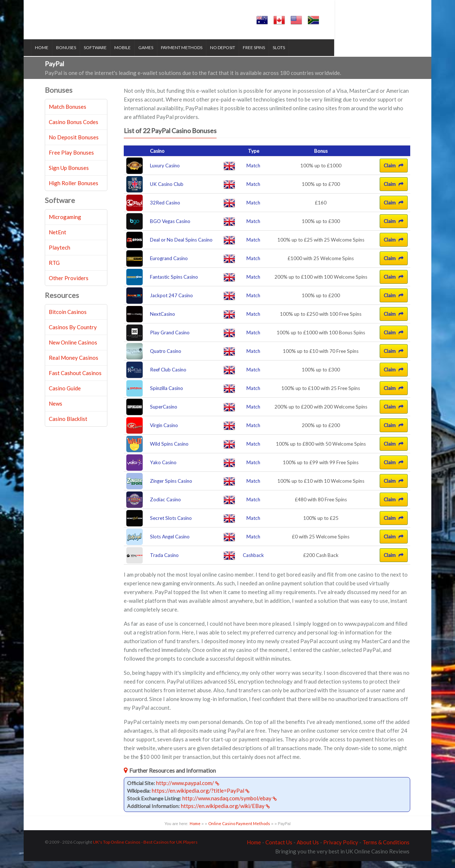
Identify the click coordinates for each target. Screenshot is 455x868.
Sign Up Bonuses (69, 175)
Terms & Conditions (386, 849)
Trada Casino (164, 562)
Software (109, 55)
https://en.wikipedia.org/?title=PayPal (201, 797)
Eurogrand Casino (169, 266)
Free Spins (268, 55)
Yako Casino (163, 470)
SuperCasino (164, 414)
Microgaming (65, 224)
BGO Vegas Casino (170, 228)
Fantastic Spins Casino (174, 284)
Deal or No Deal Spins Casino (181, 247)
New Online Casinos (73, 349)
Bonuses (80, 55)
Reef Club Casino (168, 377)
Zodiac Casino (165, 507)
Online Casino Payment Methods (239, 830)
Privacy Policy (341, 849)
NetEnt (58, 239)
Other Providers (69, 285)
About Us (308, 849)
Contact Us (279, 849)
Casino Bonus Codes (74, 129)
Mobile (136, 55)
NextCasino (163, 321)
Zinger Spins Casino (171, 488)
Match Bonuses (68, 114)
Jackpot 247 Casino (171, 303)
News (56, 410)
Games (160, 55)
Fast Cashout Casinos (75, 380)
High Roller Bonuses (74, 190)
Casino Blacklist (68, 426)
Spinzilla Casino (167, 395)
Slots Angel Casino (170, 544)
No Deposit (236, 55)
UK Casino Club (167, 191)
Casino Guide (65, 395)
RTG (54, 270)
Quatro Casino (166, 358)
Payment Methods (195, 55)
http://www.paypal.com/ (188, 790)
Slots (293, 55)
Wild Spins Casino (169, 451)
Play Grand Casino (170, 340)
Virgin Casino (164, 433)
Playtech (60, 254)
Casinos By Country (73, 334)
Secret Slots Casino (171, 525)
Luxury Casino (165, 173)
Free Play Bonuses (71, 159)
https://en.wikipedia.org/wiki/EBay (225, 813)
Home (56, 55)
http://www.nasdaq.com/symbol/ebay (230, 805)
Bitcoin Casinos (68, 319)
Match (253, 173)
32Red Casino (165, 210)
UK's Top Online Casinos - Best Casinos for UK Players (145, 849)
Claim (394, 173)
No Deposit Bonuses (74, 144)
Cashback (253, 562)
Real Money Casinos (74, 365)
